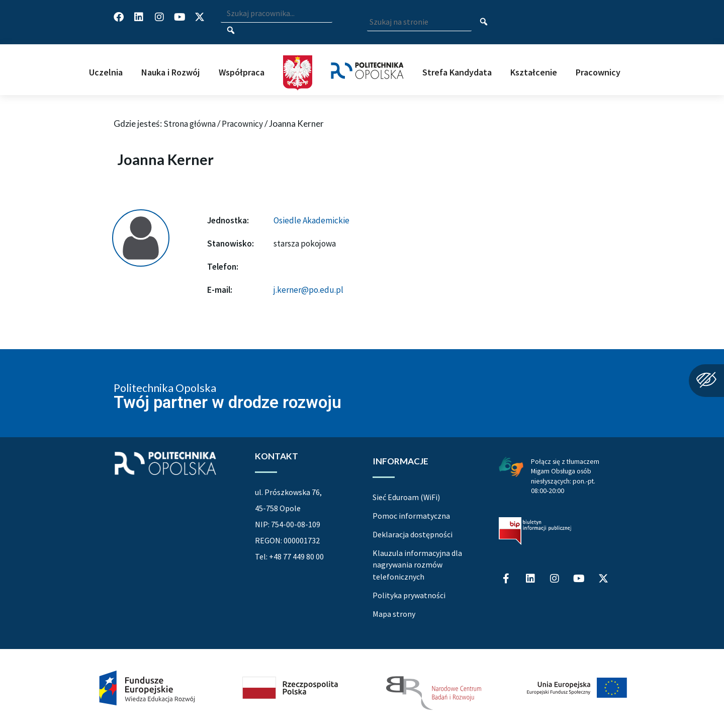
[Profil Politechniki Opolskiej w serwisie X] (200, 17)
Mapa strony (394, 614)
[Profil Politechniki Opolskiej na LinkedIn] (139, 17)
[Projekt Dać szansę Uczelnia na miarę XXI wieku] (362, 688)
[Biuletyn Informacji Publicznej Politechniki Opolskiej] (535, 531)
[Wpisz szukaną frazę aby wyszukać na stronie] (419, 22)
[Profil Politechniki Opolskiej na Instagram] (159, 17)
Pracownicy (242, 124)
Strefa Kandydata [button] (457, 72)
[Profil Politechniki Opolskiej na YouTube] (179, 17)
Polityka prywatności (409, 595)
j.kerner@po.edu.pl (308, 290)
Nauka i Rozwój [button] (170, 72)
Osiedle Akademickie (311, 220)
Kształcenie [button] (534, 72)
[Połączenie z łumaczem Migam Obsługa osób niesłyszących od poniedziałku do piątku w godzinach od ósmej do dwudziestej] (511, 466)
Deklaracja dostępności (413, 534)
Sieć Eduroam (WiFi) (406, 497)
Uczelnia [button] (106, 72)
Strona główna (190, 124)
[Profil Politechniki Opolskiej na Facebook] (119, 17)
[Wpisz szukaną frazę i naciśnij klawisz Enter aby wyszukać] (277, 14)
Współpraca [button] (242, 72)
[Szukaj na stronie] (484, 23)
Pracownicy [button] (598, 72)
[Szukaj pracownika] (231, 31)
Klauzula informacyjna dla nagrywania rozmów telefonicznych (417, 565)
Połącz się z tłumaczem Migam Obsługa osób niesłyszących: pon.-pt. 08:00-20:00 (565, 476)
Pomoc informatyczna (411, 516)
